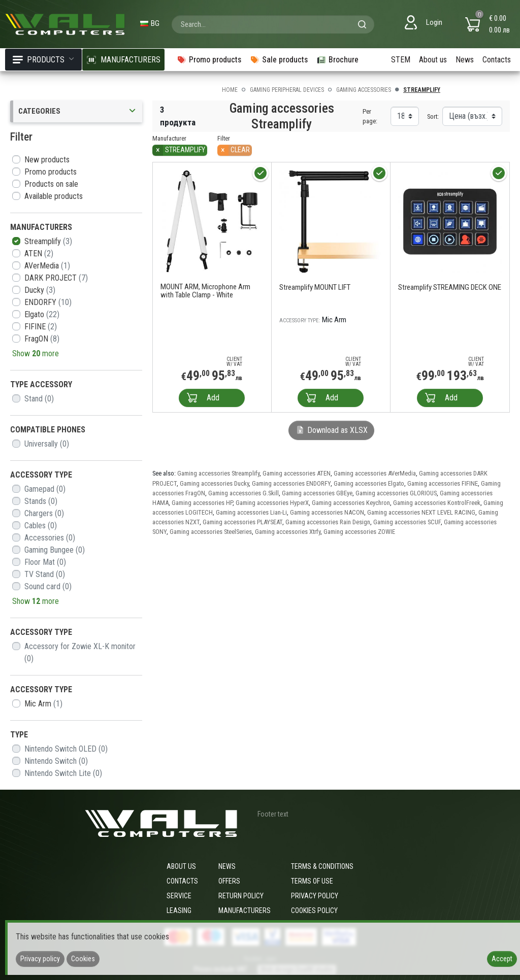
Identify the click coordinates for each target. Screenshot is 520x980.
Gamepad (45, 489)
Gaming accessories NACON (327, 512)
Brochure (337, 60)
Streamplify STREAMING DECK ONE (450, 287)
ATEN (39, 254)
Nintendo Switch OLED (66, 749)
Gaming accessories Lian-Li (251, 512)
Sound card (48, 586)
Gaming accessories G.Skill (243, 493)
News (465, 60)
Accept (502, 959)
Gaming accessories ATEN (297, 473)
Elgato (42, 314)
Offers (229, 881)
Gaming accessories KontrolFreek (437, 503)
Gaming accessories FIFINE (443, 483)
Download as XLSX (331, 430)
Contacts (497, 60)
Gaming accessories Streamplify (218, 473)
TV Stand (45, 574)
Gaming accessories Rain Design (328, 522)
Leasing (179, 910)
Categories (78, 111)
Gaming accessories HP (202, 503)
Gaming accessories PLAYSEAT (242, 522)
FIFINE (41, 327)
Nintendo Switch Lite (63, 773)
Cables (41, 526)
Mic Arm (43, 704)
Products (43, 60)
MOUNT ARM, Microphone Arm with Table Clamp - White (205, 291)
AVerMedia (47, 266)
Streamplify (48, 241)
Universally (47, 444)
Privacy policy (315, 896)
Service (179, 896)
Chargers (44, 513)
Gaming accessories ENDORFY (291, 483)
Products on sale (51, 184)
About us (433, 60)
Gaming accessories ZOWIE (359, 532)
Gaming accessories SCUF (407, 522)
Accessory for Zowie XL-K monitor (80, 652)
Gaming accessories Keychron (351, 503)
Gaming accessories (364, 90)
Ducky (40, 290)
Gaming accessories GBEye (317, 493)
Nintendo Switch (56, 761)
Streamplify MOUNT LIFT (315, 287)
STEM (401, 60)
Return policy (241, 896)
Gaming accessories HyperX (272, 503)
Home (230, 90)
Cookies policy (314, 910)
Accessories (50, 538)
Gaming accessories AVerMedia (375, 473)
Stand (39, 399)
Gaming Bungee (55, 550)
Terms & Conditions (322, 866)
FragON (42, 339)
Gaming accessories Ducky (214, 483)
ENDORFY (48, 302)
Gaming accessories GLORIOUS (396, 493)
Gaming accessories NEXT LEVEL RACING (421, 512)
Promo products (51, 172)
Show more (36, 353)
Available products (54, 196)
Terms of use (312, 881)
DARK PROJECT (56, 278)
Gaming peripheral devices (287, 90)
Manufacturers (245, 910)
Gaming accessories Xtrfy (288, 532)
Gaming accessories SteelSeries (211, 532)
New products (47, 160)
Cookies (83, 959)
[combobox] (273, 24)
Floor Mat (45, 562)
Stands (41, 501)
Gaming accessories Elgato (369, 483)
